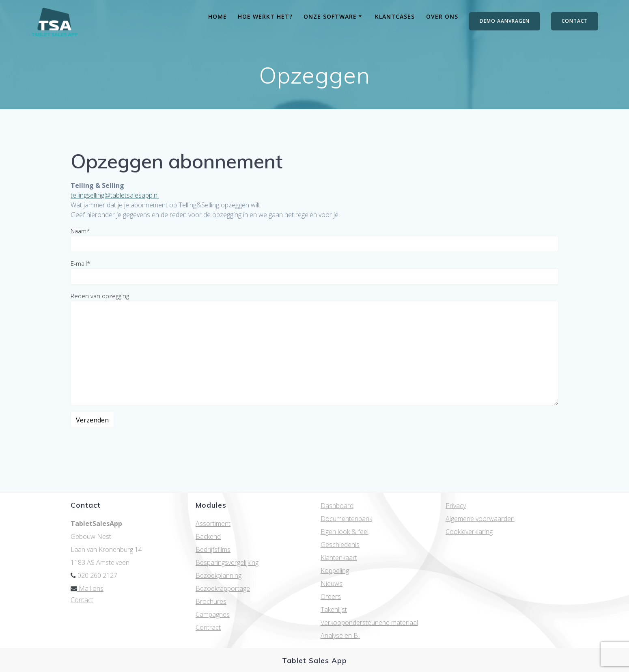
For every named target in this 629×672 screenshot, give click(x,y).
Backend (208, 536)
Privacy (456, 506)
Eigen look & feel (345, 532)
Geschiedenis (340, 545)
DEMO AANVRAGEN (505, 21)
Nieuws (332, 584)
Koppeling (335, 571)
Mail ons (87, 588)
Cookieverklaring (469, 532)
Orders (331, 597)
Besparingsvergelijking (227, 562)
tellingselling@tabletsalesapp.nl (115, 195)
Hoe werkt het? (265, 16)
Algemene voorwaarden (480, 519)
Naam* (314, 239)
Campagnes (213, 614)
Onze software (330, 16)
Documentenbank (346, 519)
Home (218, 16)
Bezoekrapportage (223, 588)
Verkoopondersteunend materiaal (369, 622)
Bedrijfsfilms (213, 549)
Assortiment (213, 523)
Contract (208, 627)
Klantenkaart (339, 558)
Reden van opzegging (314, 349)
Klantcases (395, 16)
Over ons (442, 16)
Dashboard (337, 506)
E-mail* (314, 272)
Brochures (211, 601)
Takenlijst (334, 610)
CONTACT (575, 21)
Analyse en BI (340, 635)
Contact (82, 600)
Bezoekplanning (219, 575)
